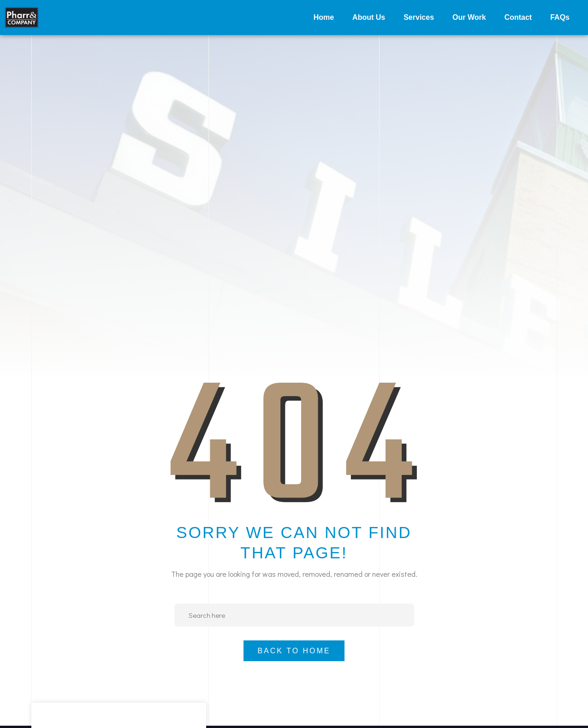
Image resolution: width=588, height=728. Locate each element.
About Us (369, 17)
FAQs (560, 17)
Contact (518, 17)
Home (324, 17)
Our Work (469, 17)
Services (419, 17)
